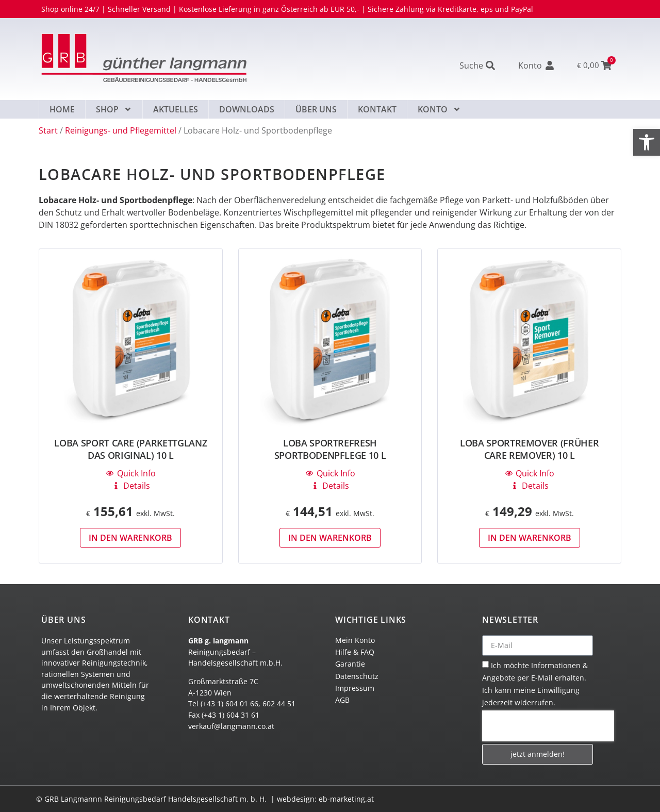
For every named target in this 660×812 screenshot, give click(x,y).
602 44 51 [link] (279, 703)
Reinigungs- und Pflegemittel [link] (121, 130)
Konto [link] (439, 109)
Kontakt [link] (377, 109)
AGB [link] (342, 700)
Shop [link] (114, 109)
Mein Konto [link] (355, 640)
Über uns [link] (316, 109)
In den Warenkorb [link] (130, 538)
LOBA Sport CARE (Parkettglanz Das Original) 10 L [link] (130, 449)
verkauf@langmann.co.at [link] (231, 726)
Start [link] (48, 130)
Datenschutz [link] (357, 676)
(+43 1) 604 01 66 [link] (229, 703)
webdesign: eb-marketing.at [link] (325, 799)
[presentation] (548, 726)
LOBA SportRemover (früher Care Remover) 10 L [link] (529, 449)
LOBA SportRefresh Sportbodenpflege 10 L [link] (330, 449)
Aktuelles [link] (176, 109)
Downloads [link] (247, 109)
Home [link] (62, 109)
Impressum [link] (355, 688)
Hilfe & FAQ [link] (355, 652)
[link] (647, 142)
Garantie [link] (350, 664)
